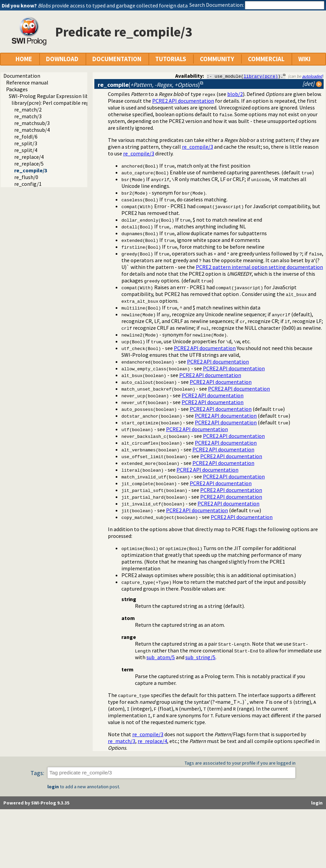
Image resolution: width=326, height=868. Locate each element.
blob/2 (235, 94)
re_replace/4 (29, 157)
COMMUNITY (217, 59)
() (149, 85)
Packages (17, 89)
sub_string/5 (200, 657)
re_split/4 (26, 150)
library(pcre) (261, 76)
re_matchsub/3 (32, 123)
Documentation (22, 76)
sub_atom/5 (161, 657)
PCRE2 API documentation (183, 101)
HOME (24, 59)
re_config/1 (28, 184)
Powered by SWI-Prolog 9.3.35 (36, 803)
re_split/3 (26, 143)
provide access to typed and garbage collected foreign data (113, 5)
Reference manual (27, 82)
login (53, 787)
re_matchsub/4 (32, 130)
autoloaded (312, 76)
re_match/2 (28, 109)
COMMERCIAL (266, 59)
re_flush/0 (26, 177)
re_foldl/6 (26, 137)
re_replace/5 (29, 164)
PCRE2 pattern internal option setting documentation (259, 267)
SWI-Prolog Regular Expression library (53, 96)
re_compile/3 (31, 170)
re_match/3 (28, 116)
